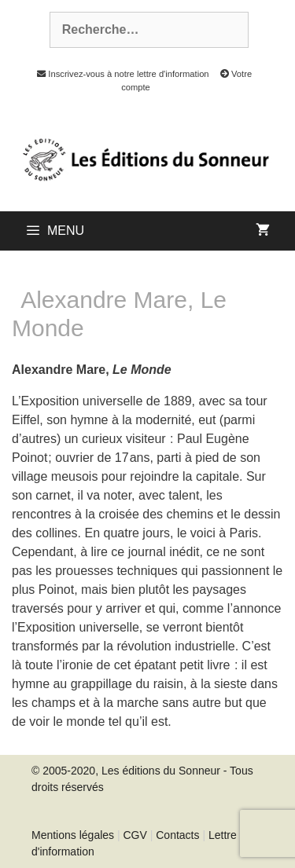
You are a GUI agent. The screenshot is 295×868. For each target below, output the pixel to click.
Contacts (177, 835)
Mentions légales (73, 835)
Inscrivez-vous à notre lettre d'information (119, 74)
